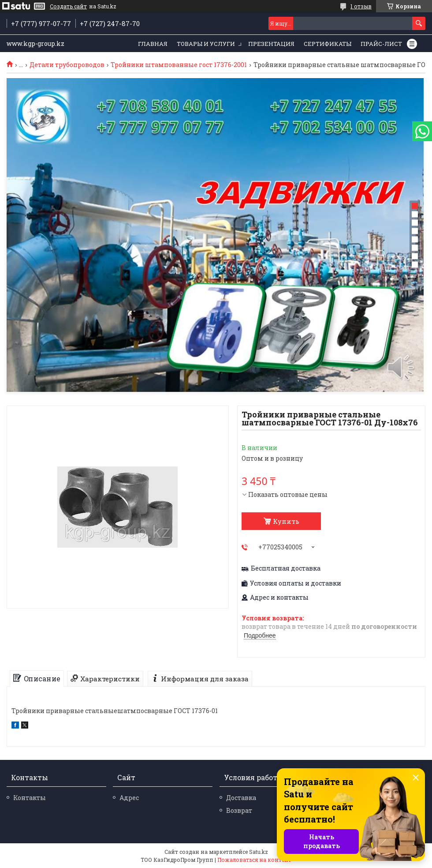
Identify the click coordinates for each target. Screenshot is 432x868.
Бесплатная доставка (286, 568)
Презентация (271, 44)
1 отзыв (361, 6)
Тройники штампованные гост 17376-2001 (179, 65)
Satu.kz (259, 852)
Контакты (30, 798)
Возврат (239, 810)
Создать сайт (68, 6)
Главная (153, 44)
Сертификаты (328, 44)
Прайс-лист (381, 44)
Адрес (129, 798)
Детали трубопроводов (67, 65)
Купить (286, 521)
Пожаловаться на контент (254, 860)
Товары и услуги (206, 44)
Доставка (241, 798)
